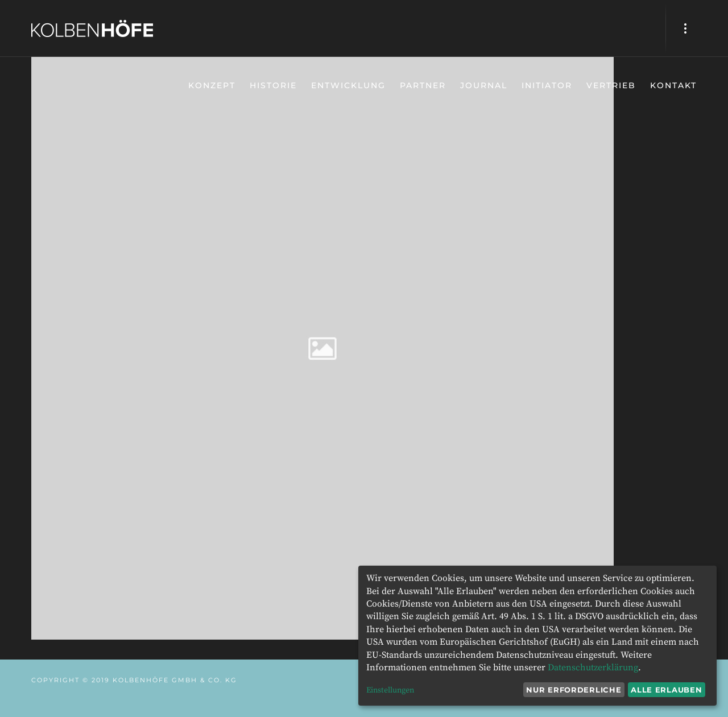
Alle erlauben (666, 690)
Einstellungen (390, 690)
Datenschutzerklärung (593, 667)
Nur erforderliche (574, 690)
